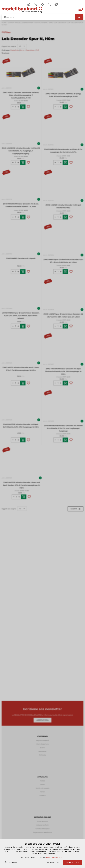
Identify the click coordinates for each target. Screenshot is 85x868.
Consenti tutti (73, 862)
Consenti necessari (51, 862)
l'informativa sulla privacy (55, 857)
